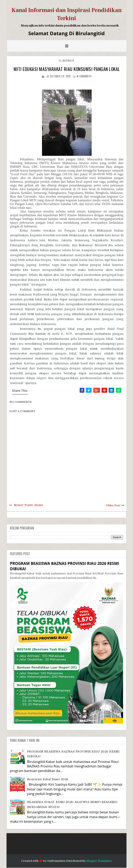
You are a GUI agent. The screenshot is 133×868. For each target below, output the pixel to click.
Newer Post (22, 505)
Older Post (113, 505)
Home (39, 505)
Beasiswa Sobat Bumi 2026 (48, 779)
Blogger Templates (99, 861)
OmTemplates (56, 861)
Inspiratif (68, 61)
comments (84, 76)
